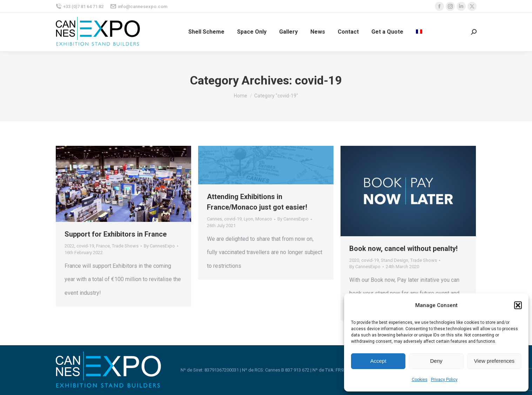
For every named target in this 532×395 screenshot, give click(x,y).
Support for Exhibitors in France (116, 234)
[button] (518, 305)
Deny (436, 361)
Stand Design (395, 260)
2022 (69, 246)
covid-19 (85, 246)
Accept (378, 361)
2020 (354, 260)
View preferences (494, 361)
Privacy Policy (444, 380)
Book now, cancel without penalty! (403, 248)
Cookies (420, 380)
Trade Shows (125, 246)
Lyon (248, 219)
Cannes (214, 219)
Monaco (264, 219)
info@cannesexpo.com (139, 6)
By (159, 246)
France (103, 246)
